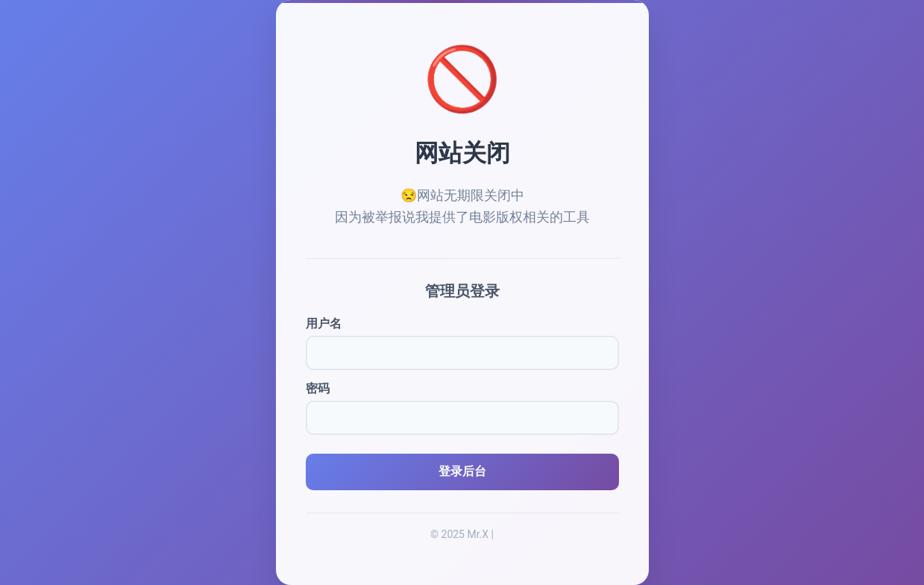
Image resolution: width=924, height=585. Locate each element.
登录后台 (462, 471)
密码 (318, 388)
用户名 (324, 323)
